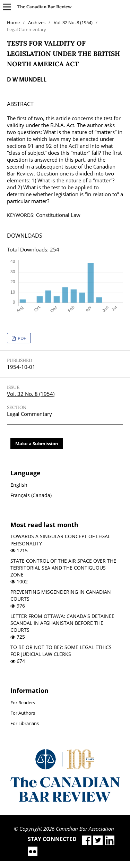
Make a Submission (37, 443)
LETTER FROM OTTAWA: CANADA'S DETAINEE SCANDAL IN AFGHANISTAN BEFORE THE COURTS (62, 623)
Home (13, 22)
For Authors (23, 713)
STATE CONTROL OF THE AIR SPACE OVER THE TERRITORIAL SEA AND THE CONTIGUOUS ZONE (63, 568)
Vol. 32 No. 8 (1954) (73, 22)
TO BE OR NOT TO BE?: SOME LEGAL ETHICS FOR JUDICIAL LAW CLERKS (61, 651)
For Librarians (25, 723)
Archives (37, 22)
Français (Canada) (31, 495)
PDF (21, 338)
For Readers (23, 703)
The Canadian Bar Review (45, 7)
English (19, 485)
